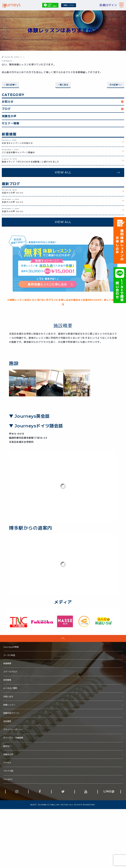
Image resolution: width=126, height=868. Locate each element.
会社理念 (7, 721)
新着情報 (7, 663)
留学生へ (7, 746)
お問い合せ (8, 696)
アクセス (7, 763)
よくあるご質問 (10, 688)
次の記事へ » (116, 85)
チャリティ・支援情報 (13, 738)
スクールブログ (10, 672)
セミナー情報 (11, 123)
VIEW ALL (63, 172)
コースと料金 (9, 655)
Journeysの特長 (11, 647)
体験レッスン (69, 5)
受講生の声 (9, 116)
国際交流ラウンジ (11, 713)
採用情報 (7, 680)
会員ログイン (108, 5)
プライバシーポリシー (13, 729)
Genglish (8, 779)
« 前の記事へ (11, 85)
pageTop (63, 638)
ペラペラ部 (8, 771)
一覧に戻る (63, 85)
